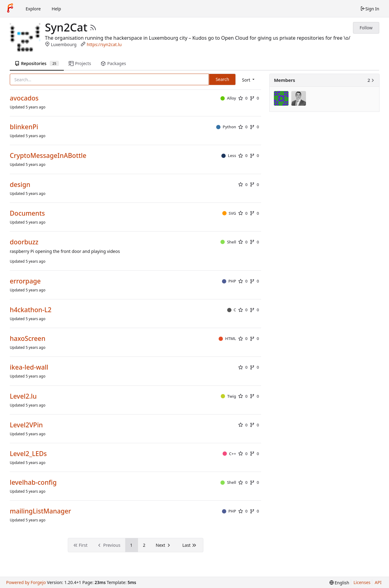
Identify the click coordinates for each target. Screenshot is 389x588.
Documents (27, 213)
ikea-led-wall (29, 367)
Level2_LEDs (28, 454)
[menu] (249, 80)
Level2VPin (26, 425)
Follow (366, 28)
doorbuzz (24, 242)
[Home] (10, 9)
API (378, 582)
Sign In (370, 9)
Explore (33, 9)
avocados (24, 98)
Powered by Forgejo (26, 582)
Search (222, 79)
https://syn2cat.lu (104, 44)
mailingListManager (40, 511)
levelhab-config (33, 482)
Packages (113, 63)
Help (56, 9)
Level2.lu (23, 396)
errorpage (25, 281)
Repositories (37, 63)
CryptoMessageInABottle (48, 156)
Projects (80, 63)
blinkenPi (24, 127)
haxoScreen (28, 339)
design (20, 185)
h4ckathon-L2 (31, 310)
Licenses (362, 582)
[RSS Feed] (93, 27)
